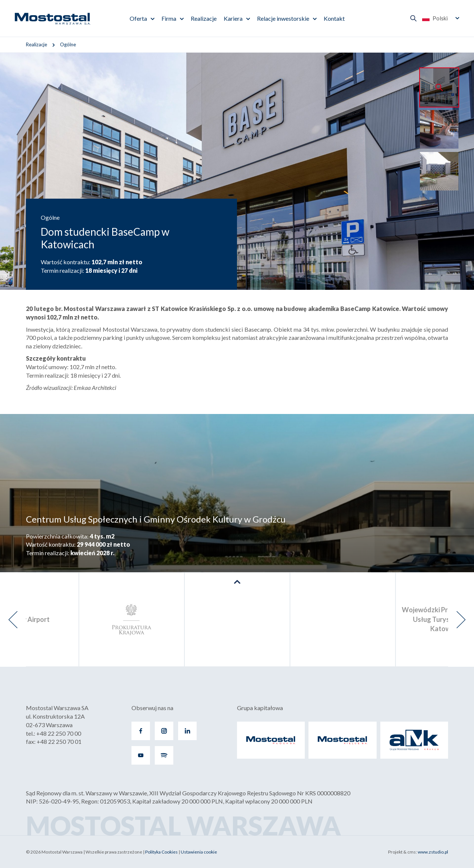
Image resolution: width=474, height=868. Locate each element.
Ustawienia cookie (199, 852)
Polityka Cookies (161, 852)
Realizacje (204, 18)
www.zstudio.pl (433, 852)
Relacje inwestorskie (283, 18)
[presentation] (13, 619)
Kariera (233, 18)
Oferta (138, 18)
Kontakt (334, 18)
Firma (169, 18)
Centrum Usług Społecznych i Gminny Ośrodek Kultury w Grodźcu (156, 519)
